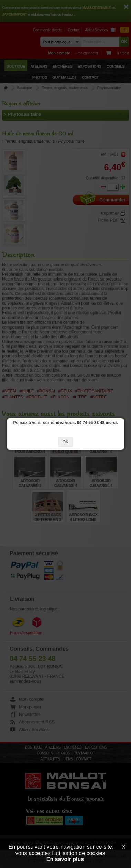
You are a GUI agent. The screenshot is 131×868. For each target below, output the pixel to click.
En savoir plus (65, 859)
